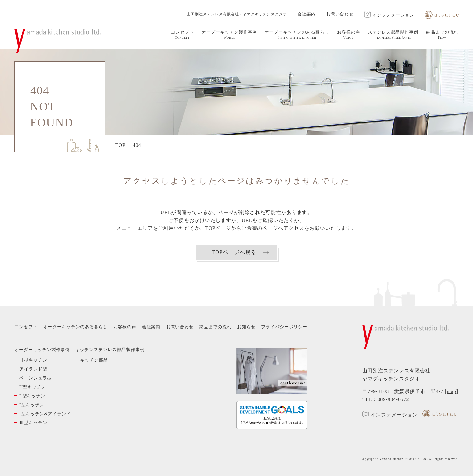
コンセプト (182, 35)
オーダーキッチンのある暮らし (297, 35)
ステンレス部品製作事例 (393, 35)
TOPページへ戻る (234, 252)
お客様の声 (349, 35)
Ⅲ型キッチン (33, 423)
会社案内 (306, 14)
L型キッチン (32, 396)
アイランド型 (33, 369)
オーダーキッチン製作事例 (229, 35)
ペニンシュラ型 (36, 378)
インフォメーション (389, 15)
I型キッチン (32, 405)
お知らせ (246, 327)
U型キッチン (33, 387)
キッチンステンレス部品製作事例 (110, 350)
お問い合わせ (340, 14)
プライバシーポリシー (284, 327)
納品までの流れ (442, 35)
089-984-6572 (393, 399)
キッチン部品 (94, 360)
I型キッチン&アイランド (45, 414)
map (451, 391)
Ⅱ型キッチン (33, 360)
